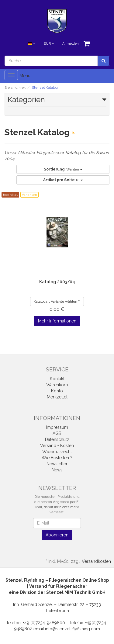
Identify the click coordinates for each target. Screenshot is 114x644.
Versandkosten (96, 561)
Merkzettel (57, 397)
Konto (57, 391)
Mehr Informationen (57, 321)
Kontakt (57, 379)
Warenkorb (57, 385)
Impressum (57, 427)
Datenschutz (57, 439)
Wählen (63, 169)
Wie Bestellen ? (57, 458)
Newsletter (57, 464)
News (57, 470)
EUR (49, 44)
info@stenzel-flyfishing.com (73, 629)
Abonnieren (57, 535)
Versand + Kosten (57, 446)
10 (63, 180)
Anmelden (71, 44)
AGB (57, 433)
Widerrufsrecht (57, 452)
